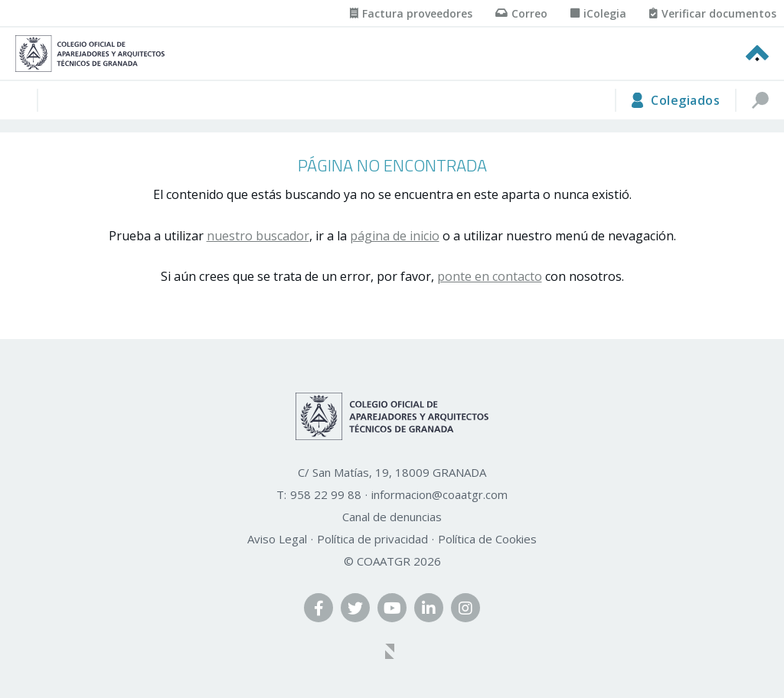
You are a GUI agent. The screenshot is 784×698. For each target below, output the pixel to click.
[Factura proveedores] (411, 13)
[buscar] (759, 100)
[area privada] (675, 100)
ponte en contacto (490, 276)
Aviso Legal (277, 539)
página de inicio (395, 236)
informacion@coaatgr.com (439, 494)
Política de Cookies (487, 539)
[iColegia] (598, 13)
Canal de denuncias (392, 517)
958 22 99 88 (326, 494)
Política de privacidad (372, 539)
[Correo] (521, 13)
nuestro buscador (258, 236)
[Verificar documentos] (713, 13)
